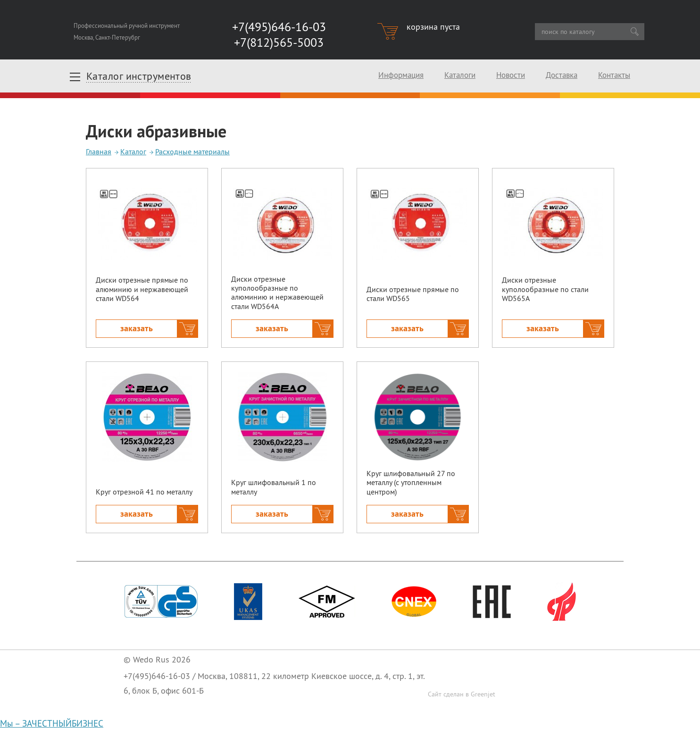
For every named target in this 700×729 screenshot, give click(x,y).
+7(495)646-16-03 (157, 676)
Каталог (133, 151)
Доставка (562, 75)
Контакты (614, 75)
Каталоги (460, 75)
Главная (99, 151)
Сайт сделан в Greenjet (462, 694)
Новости (511, 75)
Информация (401, 75)
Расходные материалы (192, 151)
